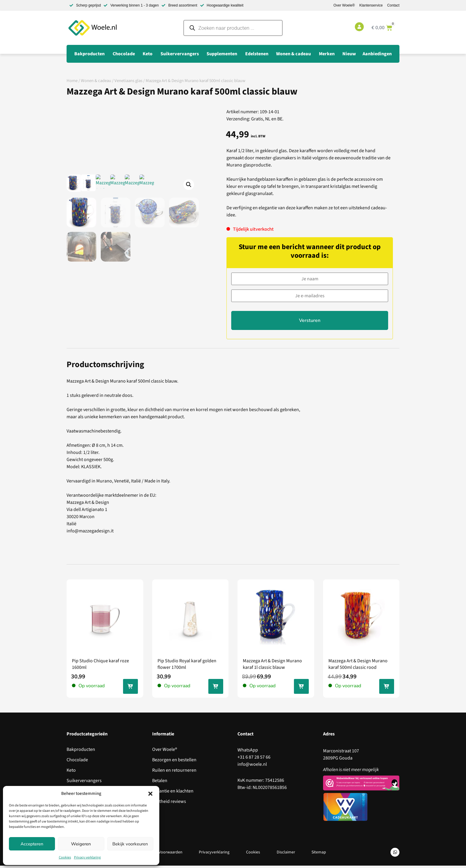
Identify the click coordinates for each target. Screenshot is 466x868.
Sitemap (319, 855)
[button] (150, 794)
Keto (71, 773)
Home (72, 81)
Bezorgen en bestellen (174, 762)
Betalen (160, 783)
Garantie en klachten (173, 794)
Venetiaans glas (128, 81)
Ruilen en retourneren (174, 773)
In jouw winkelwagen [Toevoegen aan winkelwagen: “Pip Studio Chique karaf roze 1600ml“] (130, 690)
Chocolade (77, 762)
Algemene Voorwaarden (161, 855)
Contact (393, 5)
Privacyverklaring (214, 855)
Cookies (65, 857)
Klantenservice (371, 5)
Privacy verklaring (87, 857)
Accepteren (32, 844)
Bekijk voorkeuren (130, 844)
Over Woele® (344, 5)
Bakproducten (81, 752)
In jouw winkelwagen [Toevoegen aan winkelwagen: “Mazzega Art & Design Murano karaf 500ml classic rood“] (387, 690)
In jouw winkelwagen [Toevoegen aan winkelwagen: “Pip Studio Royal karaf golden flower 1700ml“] (216, 690)
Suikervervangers (84, 783)
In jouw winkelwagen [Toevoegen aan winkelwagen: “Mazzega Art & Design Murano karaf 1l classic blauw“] (301, 690)
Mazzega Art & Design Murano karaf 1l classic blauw (272, 666)
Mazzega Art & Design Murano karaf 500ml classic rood (358, 666)
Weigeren (81, 844)
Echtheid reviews (169, 804)
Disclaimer (286, 855)
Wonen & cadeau (96, 81)
